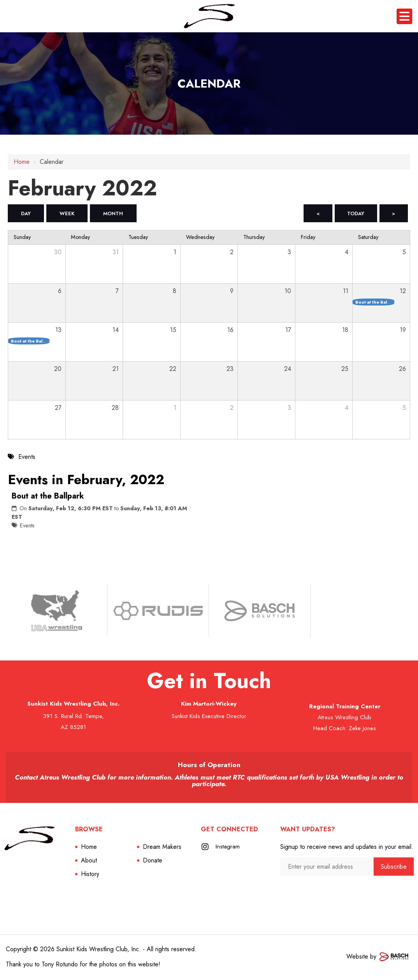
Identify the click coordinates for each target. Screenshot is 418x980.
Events (27, 527)
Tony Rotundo (60, 965)
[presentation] (322, 892)
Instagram (228, 848)
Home (22, 162)
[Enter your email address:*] (327, 868)
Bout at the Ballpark (48, 497)
